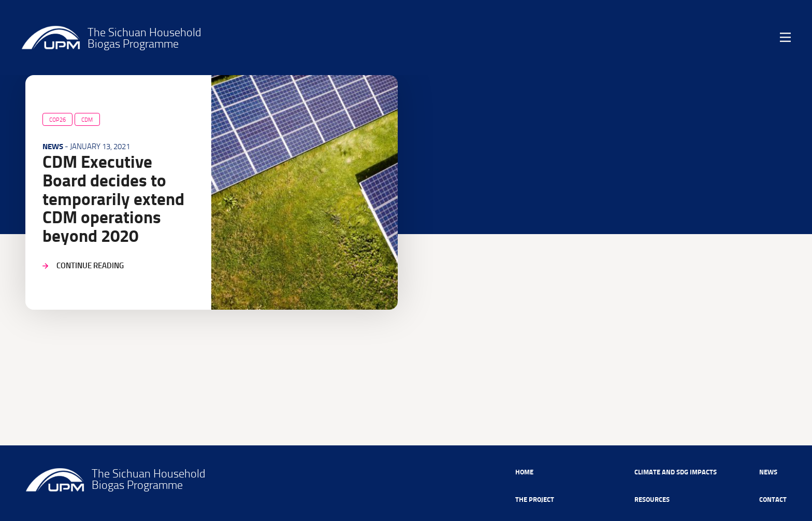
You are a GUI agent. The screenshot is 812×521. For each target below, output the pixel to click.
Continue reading (90, 265)
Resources (652, 499)
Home (524, 472)
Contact (773, 499)
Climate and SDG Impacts (676, 472)
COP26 (57, 119)
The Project (535, 499)
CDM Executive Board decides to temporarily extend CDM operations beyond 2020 (113, 199)
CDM (87, 119)
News (768, 472)
